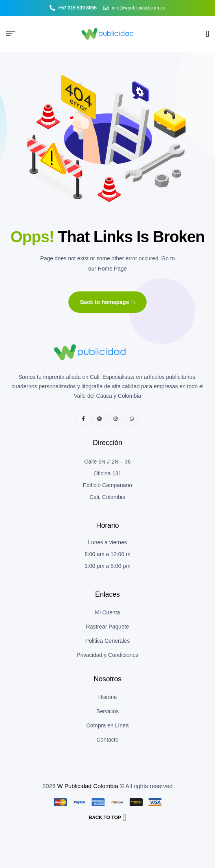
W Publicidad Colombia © (90, 786)
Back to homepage (108, 302)
